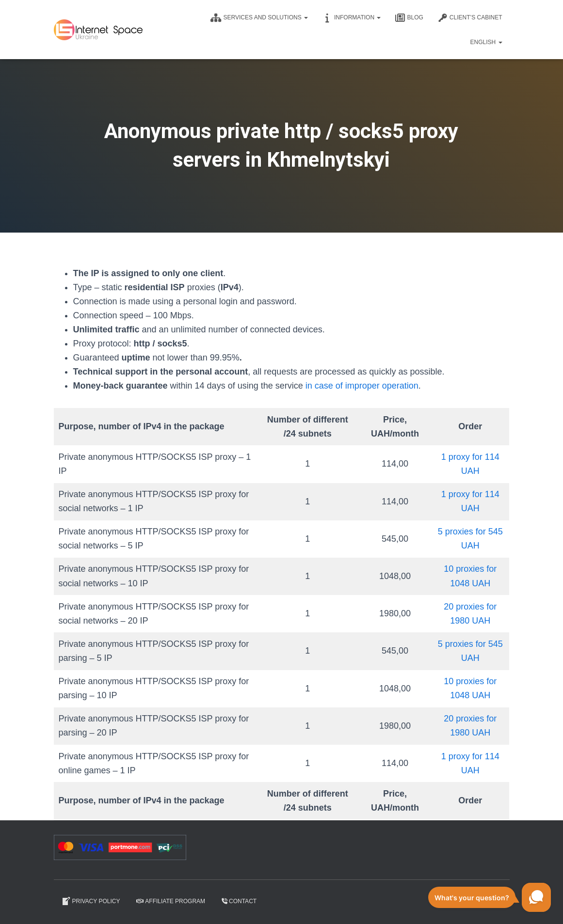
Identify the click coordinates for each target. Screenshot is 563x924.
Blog (409, 18)
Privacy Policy (91, 901)
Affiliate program (171, 901)
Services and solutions (259, 18)
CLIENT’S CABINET (470, 18)
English (486, 42)
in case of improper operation (362, 386)
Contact (239, 901)
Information (352, 18)
